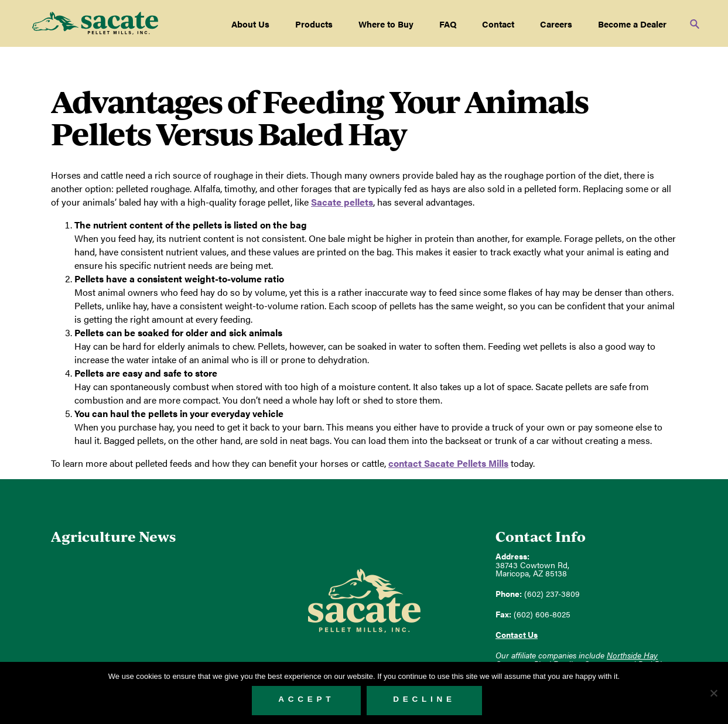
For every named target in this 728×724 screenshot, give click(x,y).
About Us (250, 24)
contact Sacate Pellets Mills (448, 463)
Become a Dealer (632, 24)
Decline (424, 699)
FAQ (448, 24)
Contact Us (517, 635)
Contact (498, 24)
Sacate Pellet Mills (95, 23)
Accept (306, 699)
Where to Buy (386, 24)
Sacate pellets (342, 202)
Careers (556, 24)
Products (314, 24)
